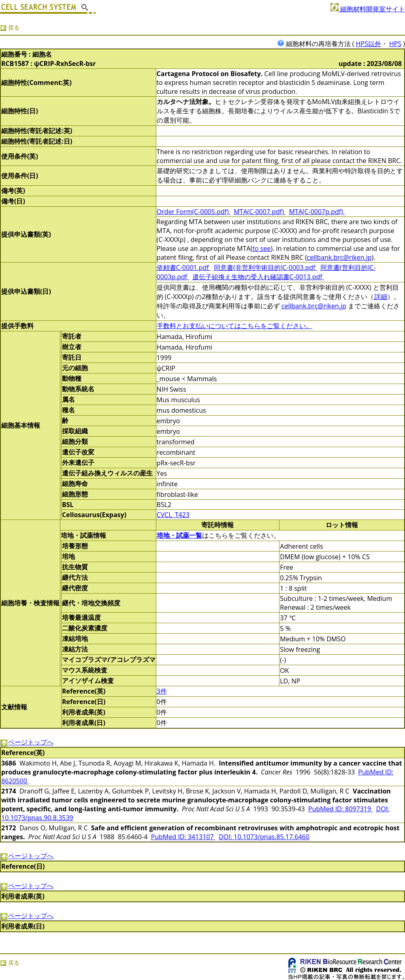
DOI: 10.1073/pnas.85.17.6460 (264, 837)
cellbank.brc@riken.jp (339, 257)
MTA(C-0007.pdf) (260, 212)
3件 (162, 691)
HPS (395, 44)
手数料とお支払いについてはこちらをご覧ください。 (234, 326)
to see (261, 248)
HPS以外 (369, 44)
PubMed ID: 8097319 (340, 809)
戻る (10, 27)
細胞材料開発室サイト (368, 9)
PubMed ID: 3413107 (183, 837)
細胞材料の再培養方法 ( (317, 44)
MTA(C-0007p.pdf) (317, 212)
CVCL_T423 (173, 515)
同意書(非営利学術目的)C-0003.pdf (265, 267)
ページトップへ (27, 742)
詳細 (381, 297)
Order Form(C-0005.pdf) (194, 212)
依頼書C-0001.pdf (184, 267)
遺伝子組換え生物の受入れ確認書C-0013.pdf (258, 277)
